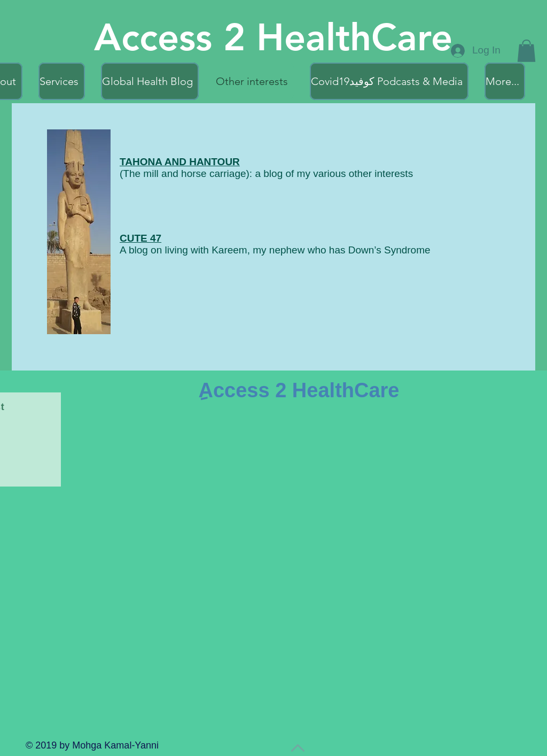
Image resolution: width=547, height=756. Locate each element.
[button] (526, 51)
